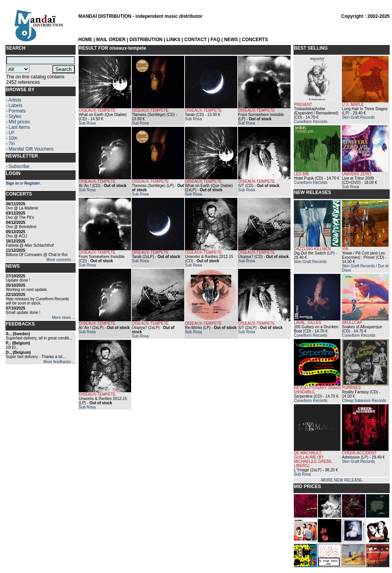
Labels (15, 106)
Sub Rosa (87, 123)
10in (13, 138)
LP (11, 133)
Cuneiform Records (311, 122)
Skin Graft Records (358, 117)
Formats (17, 111)
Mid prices (19, 122)
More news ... (64, 318)
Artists (15, 100)
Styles (15, 116)
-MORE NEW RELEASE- (342, 480)
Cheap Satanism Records (364, 401)
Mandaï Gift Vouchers (31, 149)
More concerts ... (61, 260)
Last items (19, 127)
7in (12, 144)
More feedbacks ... (59, 362)
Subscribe (19, 166)
